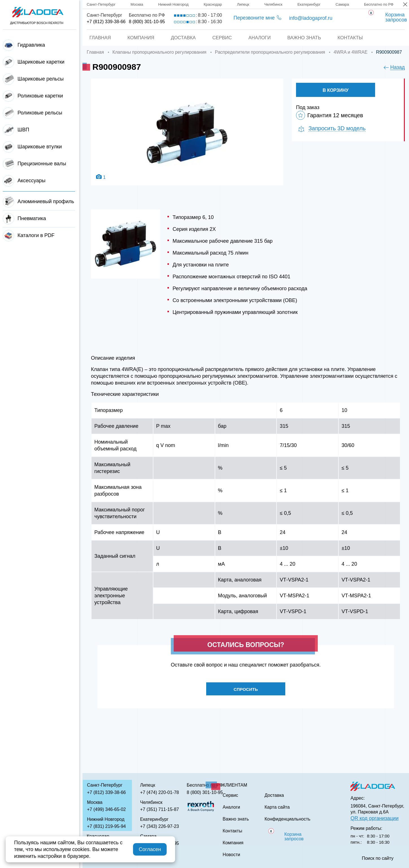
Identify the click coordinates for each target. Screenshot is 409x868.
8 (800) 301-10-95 (147, 22)
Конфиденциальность (288, 819)
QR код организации (375, 818)
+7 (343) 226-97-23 (159, 826)
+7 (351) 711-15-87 (159, 809)
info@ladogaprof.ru (311, 18)
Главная (98, 38)
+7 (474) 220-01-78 (159, 792)
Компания (139, 38)
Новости (231, 855)
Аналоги (260, 38)
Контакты (352, 38)
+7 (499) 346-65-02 (106, 809)
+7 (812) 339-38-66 (106, 22)
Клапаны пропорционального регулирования (159, 52)
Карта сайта (277, 807)
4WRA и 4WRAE (351, 52)
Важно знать (305, 38)
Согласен (150, 849)
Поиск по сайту (378, 858)
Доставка (182, 38)
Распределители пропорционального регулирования (270, 52)
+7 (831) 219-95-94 (106, 826)
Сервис (222, 38)
